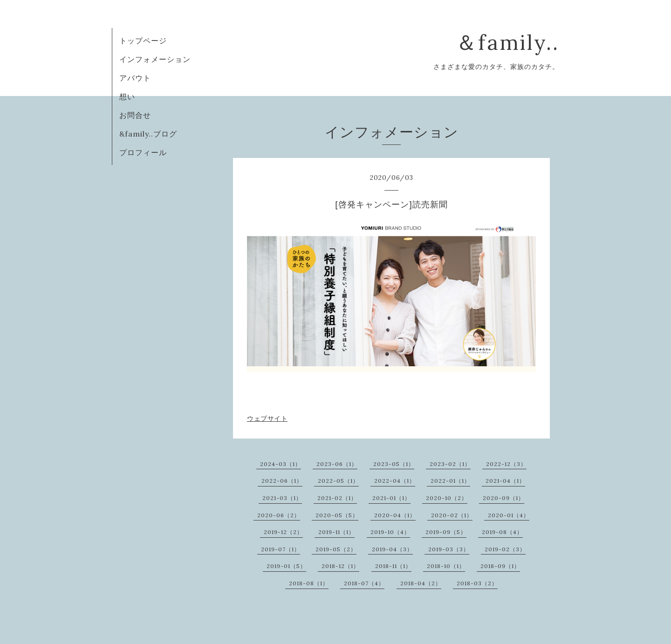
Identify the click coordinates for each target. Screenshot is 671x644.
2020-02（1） (452, 515)
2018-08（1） (309, 583)
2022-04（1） (395, 481)
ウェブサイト (267, 418)
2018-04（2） (421, 583)
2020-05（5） (337, 515)
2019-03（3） (449, 549)
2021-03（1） (282, 498)
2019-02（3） (505, 549)
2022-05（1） (338, 481)
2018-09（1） (500, 566)
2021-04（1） (505, 481)
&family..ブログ (148, 134)
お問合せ (135, 115)
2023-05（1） (394, 464)
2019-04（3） (392, 549)
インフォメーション (155, 59)
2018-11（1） (393, 566)
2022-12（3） (506, 464)
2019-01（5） (286, 566)
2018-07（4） (364, 583)
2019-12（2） (283, 532)
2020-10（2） (447, 498)
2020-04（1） (395, 515)
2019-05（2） (336, 549)
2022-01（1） (450, 481)
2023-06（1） (337, 464)
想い (127, 96)
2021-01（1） (391, 498)
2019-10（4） (390, 532)
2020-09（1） (503, 498)
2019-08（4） (502, 532)
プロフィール (143, 152)
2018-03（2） (477, 583)
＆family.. (507, 42)
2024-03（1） (281, 464)
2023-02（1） (450, 464)
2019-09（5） (446, 532)
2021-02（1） (337, 498)
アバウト (135, 78)
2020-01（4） (509, 515)
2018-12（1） (340, 566)
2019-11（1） (336, 532)
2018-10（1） (446, 566)
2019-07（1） (281, 549)
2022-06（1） (282, 481)
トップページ (143, 41)
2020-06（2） (279, 515)
